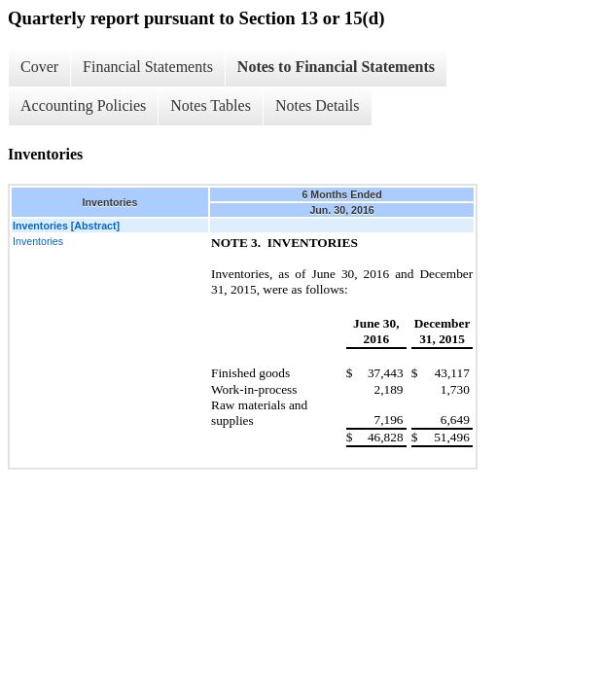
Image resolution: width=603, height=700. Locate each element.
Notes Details (318, 105)
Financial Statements (148, 67)
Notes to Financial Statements (336, 67)
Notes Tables (211, 105)
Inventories (38, 241)
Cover (39, 67)
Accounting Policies (83, 105)
